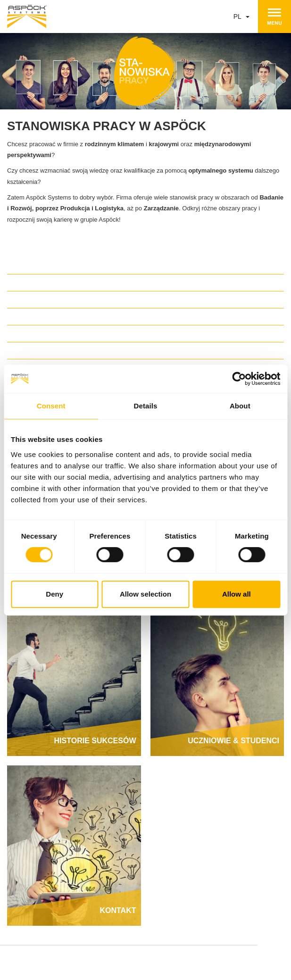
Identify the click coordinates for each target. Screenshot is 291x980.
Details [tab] (146, 406)
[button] (145, 282)
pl (242, 17)
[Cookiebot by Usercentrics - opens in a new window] (239, 379)
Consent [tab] (51, 406)
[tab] (145, 282)
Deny (54, 594)
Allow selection (145, 594)
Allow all (237, 594)
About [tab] (240, 406)
